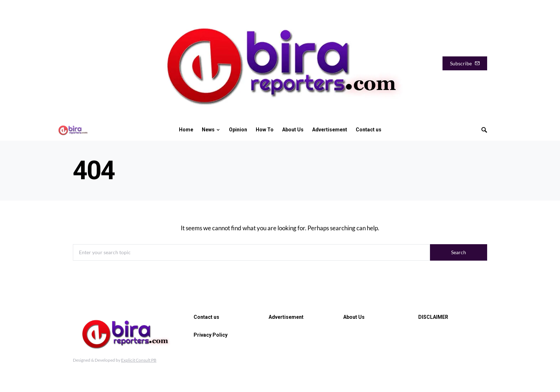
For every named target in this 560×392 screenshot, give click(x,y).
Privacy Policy (211, 335)
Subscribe (465, 63)
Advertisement (286, 317)
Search (459, 252)
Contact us (206, 317)
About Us (354, 317)
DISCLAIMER (433, 317)
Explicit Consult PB (139, 360)
